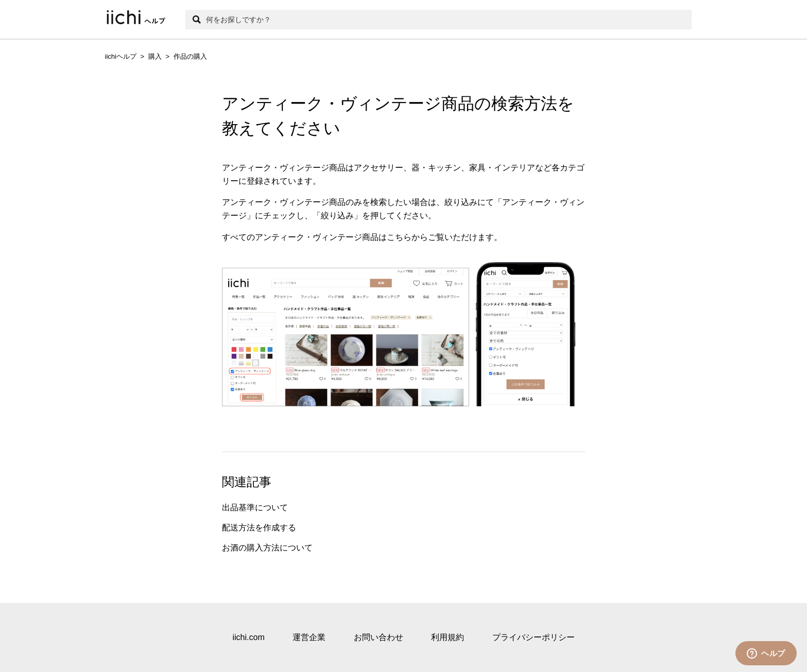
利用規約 (448, 637)
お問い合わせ (379, 637)
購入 (155, 56)
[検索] (439, 20)
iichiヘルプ (121, 56)
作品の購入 (190, 56)
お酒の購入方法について (267, 548)
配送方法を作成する (259, 528)
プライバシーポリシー (534, 637)
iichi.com (248, 637)
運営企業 (309, 637)
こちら (399, 237)
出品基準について (255, 507)
